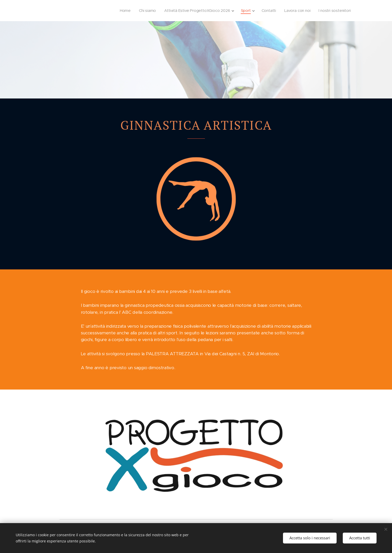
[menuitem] (122, 11)
